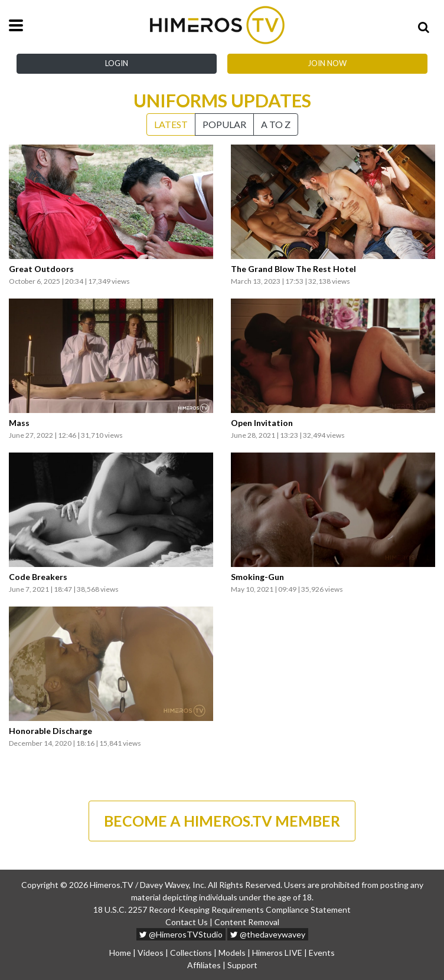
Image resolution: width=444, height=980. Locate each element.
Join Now (327, 63)
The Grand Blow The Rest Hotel (293, 269)
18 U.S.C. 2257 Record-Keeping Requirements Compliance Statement (222, 909)
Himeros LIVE (277, 953)
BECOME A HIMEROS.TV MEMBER (222, 821)
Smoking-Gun (257, 577)
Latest (171, 124)
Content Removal (247, 922)
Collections (191, 953)
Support (242, 965)
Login (117, 63)
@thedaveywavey (268, 934)
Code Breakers (38, 577)
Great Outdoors (41, 269)
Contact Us (187, 922)
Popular (224, 124)
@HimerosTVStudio (181, 934)
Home (120, 953)
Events (322, 953)
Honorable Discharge (50, 731)
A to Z (276, 124)
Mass (19, 423)
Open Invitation (262, 423)
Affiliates (204, 965)
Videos (151, 953)
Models (232, 953)
